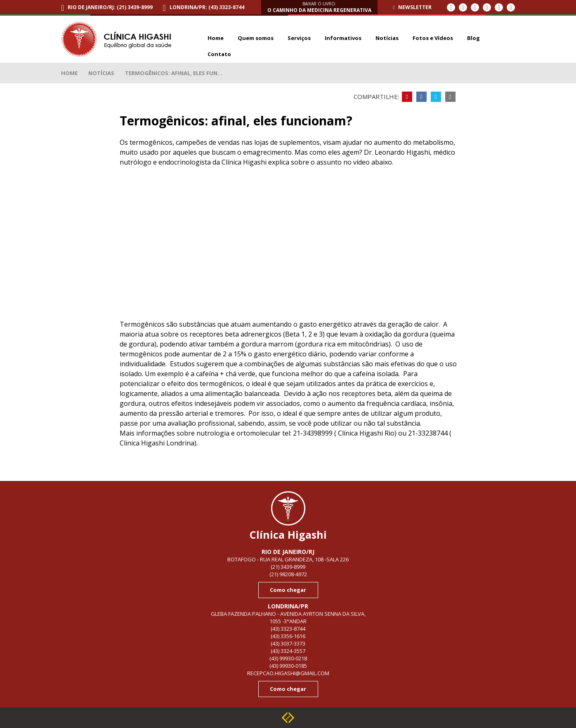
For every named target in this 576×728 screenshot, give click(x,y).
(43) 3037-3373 (288, 643)
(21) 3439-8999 (288, 567)
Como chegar (288, 590)
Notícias (101, 73)
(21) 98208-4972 (288, 574)
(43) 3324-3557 (288, 651)
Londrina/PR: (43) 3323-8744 (207, 7)
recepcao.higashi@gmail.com (288, 673)
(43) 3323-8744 (288, 629)
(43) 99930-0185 (288, 666)
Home (69, 73)
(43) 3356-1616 (288, 636)
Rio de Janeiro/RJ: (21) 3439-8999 (110, 7)
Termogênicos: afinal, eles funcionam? (95, 24)
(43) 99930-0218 (288, 658)
